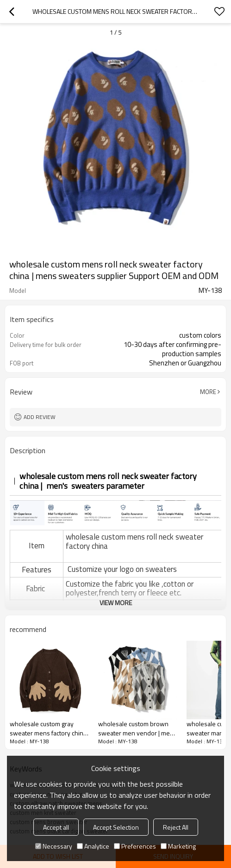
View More (116, 603)
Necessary (54, 846)
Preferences (135, 846)
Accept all (56, 827)
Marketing (178, 846)
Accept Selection (116, 827)
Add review (40, 417)
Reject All (176, 827)
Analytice (93, 846)
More (208, 392)
